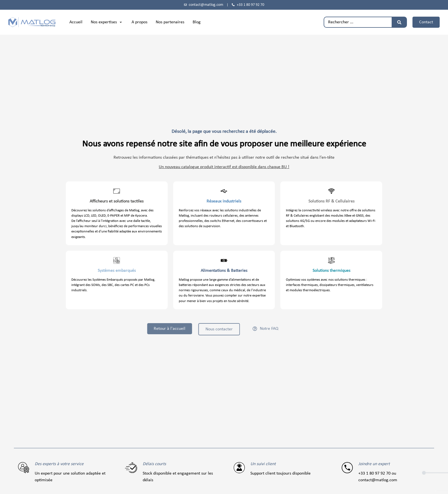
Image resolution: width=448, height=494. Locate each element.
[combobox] (358, 22)
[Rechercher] (399, 22)
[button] (107, 22)
